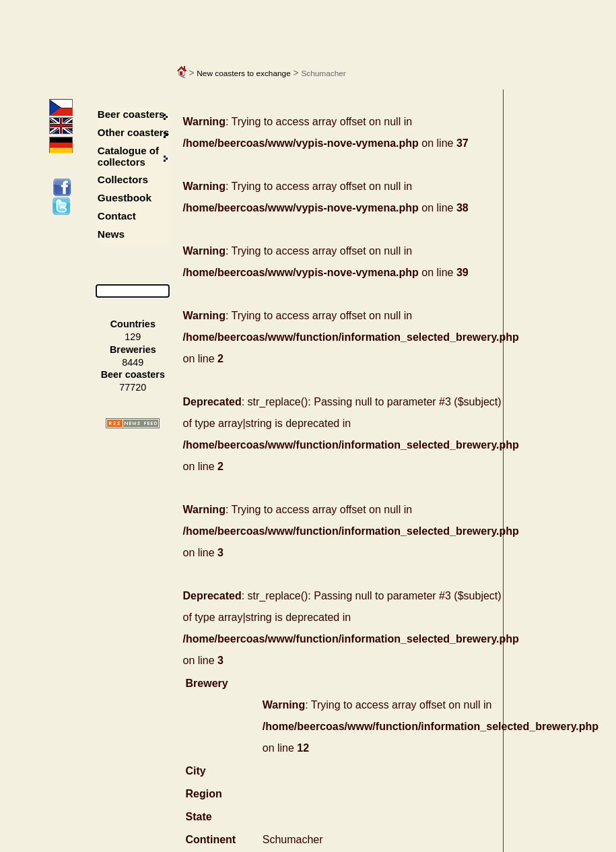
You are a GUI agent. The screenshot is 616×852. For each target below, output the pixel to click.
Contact (117, 216)
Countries (133, 324)
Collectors (123, 179)
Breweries (133, 350)
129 (133, 337)
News (111, 234)
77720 (133, 387)
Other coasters (135, 132)
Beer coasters (131, 114)
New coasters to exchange (243, 73)
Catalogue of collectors (128, 156)
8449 (133, 362)
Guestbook (125, 198)
